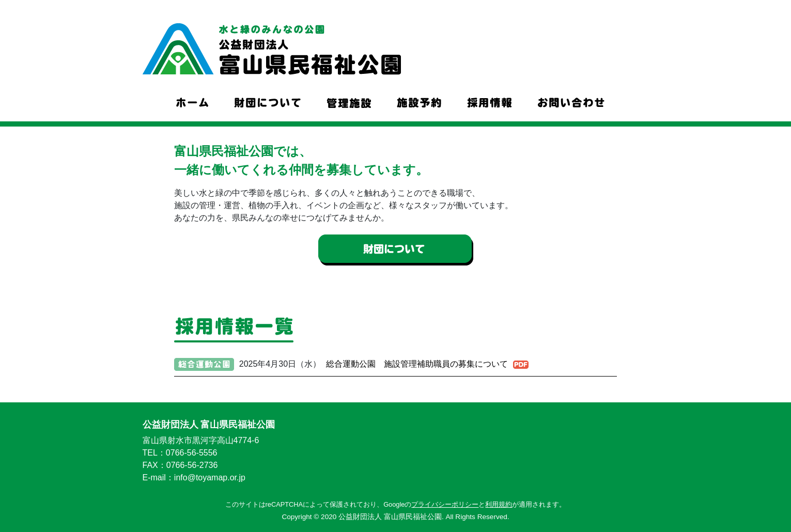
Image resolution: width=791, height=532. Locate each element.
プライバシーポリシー (445, 503)
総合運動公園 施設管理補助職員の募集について (417, 364)
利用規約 (499, 503)
